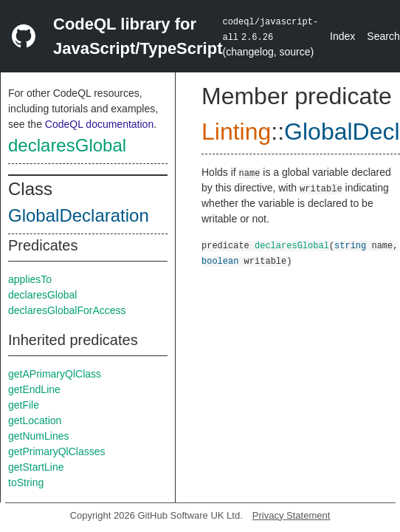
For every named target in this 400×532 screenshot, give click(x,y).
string (350, 245)
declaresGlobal (67, 145)
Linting (236, 132)
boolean (220, 260)
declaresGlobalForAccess (67, 310)
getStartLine (36, 467)
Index (342, 36)
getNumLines (39, 436)
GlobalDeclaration (79, 215)
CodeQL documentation (99, 124)
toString (26, 482)
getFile (24, 405)
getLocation (35, 420)
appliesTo (30, 279)
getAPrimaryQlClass (55, 374)
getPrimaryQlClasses (56, 451)
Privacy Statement (292, 515)
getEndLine (34, 389)
